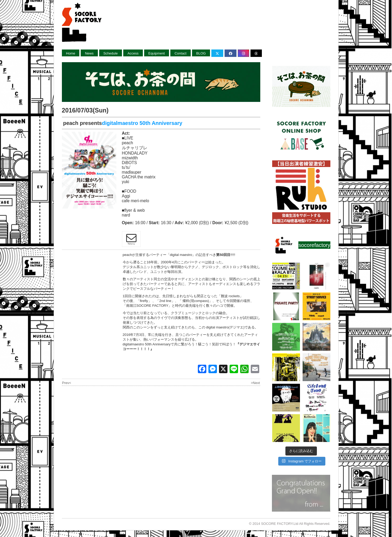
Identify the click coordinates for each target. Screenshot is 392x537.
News (89, 53)
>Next (255, 383)
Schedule (111, 53)
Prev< (67, 383)
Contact (181, 53)
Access (133, 53)
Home (71, 53)
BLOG (201, 53)
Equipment (157, 53)
